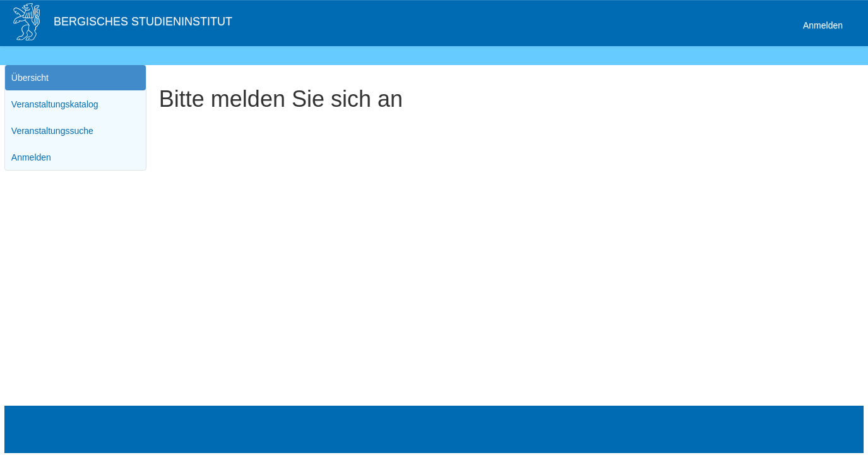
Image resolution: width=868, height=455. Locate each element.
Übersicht (30, 78)
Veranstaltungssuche (52, 131)
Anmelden (823, 25)
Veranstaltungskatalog (55, 104)
